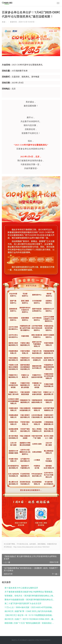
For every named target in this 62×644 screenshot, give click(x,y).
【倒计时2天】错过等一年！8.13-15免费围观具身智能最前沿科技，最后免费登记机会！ (30, 615)
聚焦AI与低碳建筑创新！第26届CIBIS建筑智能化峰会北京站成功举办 (30, 600)
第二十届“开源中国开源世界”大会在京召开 (23, 603)
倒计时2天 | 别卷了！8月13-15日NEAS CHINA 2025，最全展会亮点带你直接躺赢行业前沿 (30, 619)
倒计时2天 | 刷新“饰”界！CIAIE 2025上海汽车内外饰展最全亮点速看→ (30, 611)
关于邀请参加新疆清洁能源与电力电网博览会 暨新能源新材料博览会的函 (30, 592)
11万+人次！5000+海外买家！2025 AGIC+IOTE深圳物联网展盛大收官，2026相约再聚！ (30, 607)
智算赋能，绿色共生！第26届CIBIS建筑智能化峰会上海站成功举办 (30, 596)
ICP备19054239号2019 (43, 640)
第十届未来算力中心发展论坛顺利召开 (21, 588)
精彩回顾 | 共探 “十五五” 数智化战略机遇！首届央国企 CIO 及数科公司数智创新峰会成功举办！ (30, 623)
